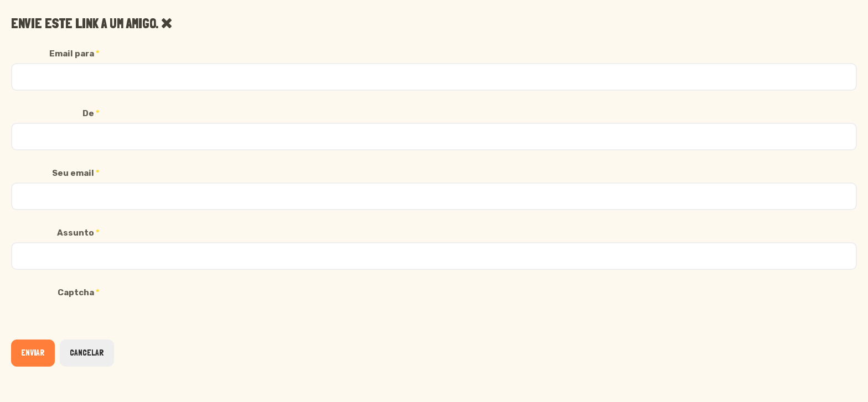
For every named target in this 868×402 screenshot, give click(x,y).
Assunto (78, 233)
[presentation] (95, 323)
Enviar (33, 353)
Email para (74, 54)
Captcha (79, 293)
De (91, 113)
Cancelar (87, 353)
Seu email (76, 173)
